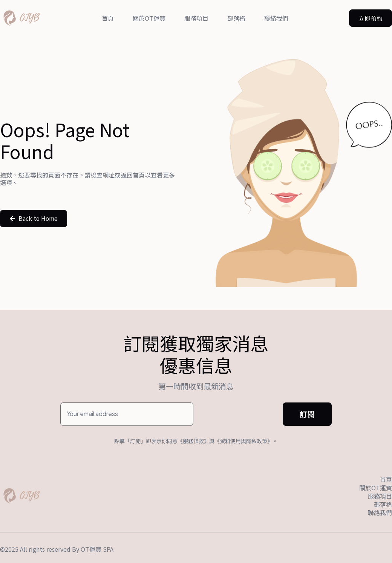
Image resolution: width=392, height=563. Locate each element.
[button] (371, 18)
